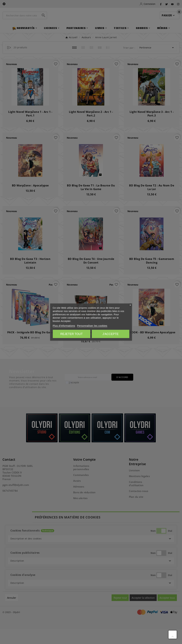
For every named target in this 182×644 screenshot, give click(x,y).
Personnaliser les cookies (92, 325)
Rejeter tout (71, 334)
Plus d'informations (64, 325)
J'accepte (111, 334)
